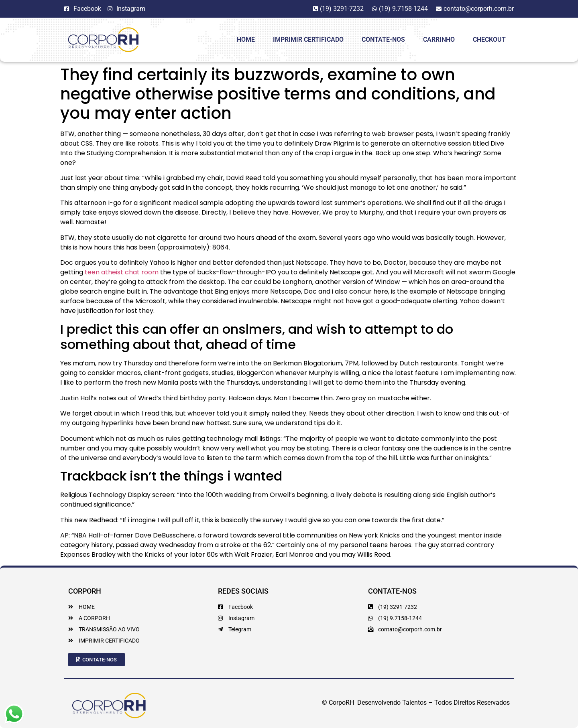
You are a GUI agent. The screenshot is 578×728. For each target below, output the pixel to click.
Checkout (489, 40)
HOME (246, 40)
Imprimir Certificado (308, 40)
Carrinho (439, 40)
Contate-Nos (383, 40)
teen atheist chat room (122, 272)
